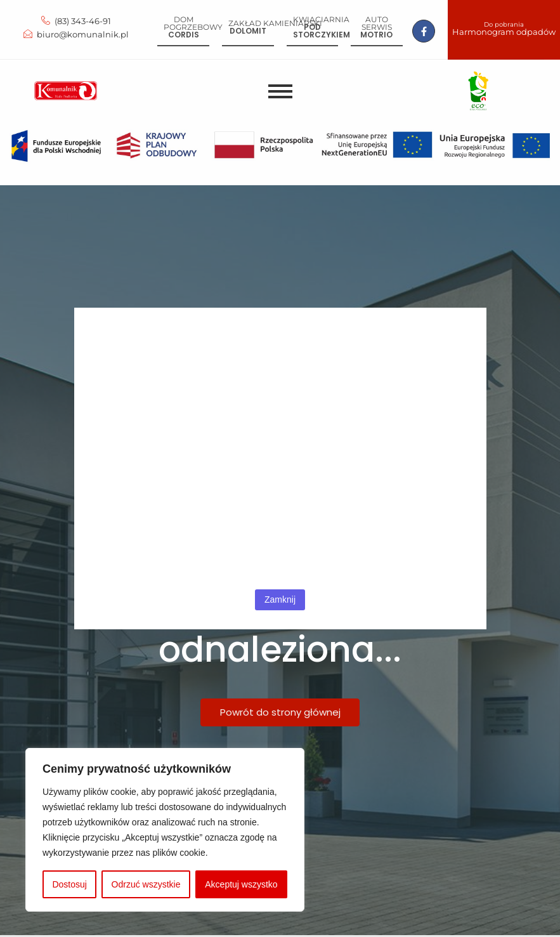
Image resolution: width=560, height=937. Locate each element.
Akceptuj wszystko (241, 884)
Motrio (376, 35)
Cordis (184, 35)
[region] (165, 830)
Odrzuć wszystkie (146, 884)
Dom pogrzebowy (193, 23)
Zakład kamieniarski (275, 23)
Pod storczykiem (322, 31)
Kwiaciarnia (321, 19)
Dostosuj (69, 884)
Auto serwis (377, 23)
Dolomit (248, 31)
